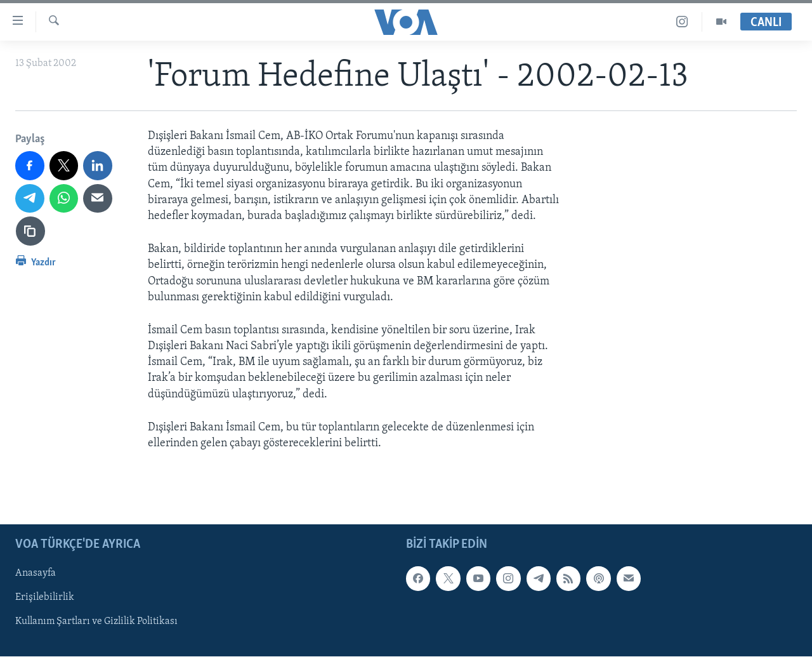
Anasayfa (36, 574)
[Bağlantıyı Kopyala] (30, 231)
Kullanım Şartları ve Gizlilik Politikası (96, 622)
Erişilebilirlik (45, 598)
